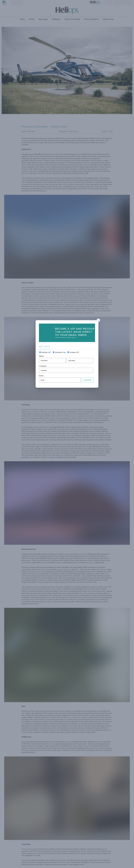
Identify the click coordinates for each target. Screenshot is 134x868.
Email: (43, 374)
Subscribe (86, 378)
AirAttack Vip (60, 351)
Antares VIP (74, 351)
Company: (44, 364)
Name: (43, 355)
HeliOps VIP (47, 351)
